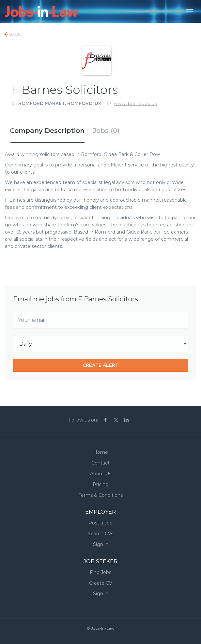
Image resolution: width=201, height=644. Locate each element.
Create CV (101, 583)
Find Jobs (100, 572)
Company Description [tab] (47, 131)
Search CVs (100, 534)
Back (15, 34)
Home (101, 452)
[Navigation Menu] (190, 12)
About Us (101, 474)
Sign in (101, 544)
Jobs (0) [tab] (106, 131)
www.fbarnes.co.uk (135, 103)
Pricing (101, 484)
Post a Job (100, 523)
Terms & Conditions (101, 495)
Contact (100, 463)
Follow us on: (83, 420)
